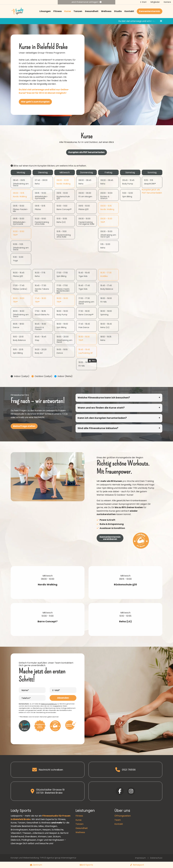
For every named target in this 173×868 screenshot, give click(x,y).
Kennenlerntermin (150, 11)
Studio (118, 11)
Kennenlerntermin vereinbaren (110, 538)
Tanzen (78, 11)
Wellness (106, 11)
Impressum (140, 858)
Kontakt (129, 11)
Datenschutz (156, 858)
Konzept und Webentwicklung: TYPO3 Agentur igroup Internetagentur (43, 858)
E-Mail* (56, 690)
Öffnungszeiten (123, 816)
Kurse (68, 11)
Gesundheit (92, 11)
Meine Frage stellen (24, 426)
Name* (25, 690)
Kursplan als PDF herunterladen (86, 152)
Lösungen (45, 11)
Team (118, 820)
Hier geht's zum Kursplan (35, 102)
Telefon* (26, 698)
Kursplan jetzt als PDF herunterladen (152, 191)
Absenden (63, 698)
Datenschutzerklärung (49, 704)
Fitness (58, 11)
